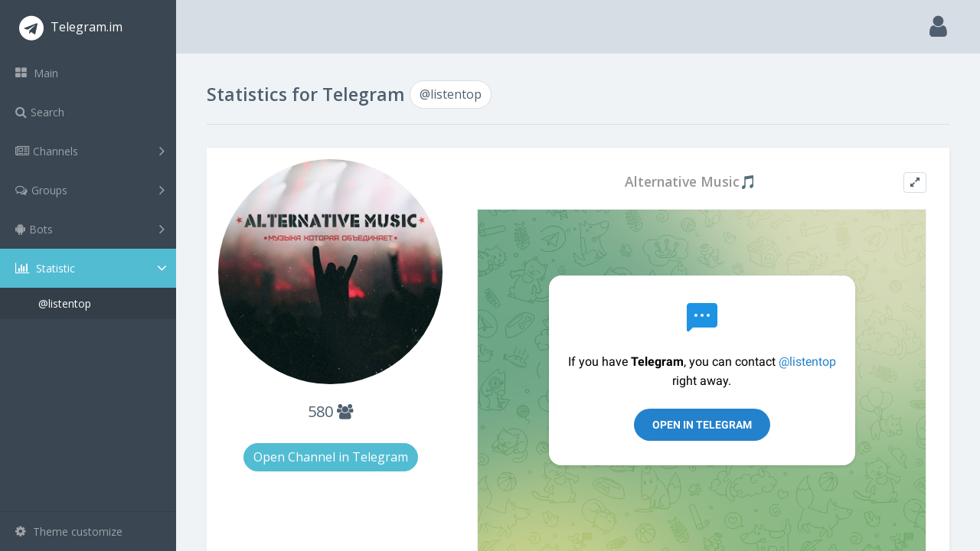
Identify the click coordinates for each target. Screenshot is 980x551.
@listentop (65, 303)
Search (40, 112)
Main (37, 73)
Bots (90, 229)
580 (330, 411)
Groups (90, 190)
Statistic (93, 268)
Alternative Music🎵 (691, 182)
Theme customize (69, 531)
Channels (90, 151)
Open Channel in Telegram (331, 457)
